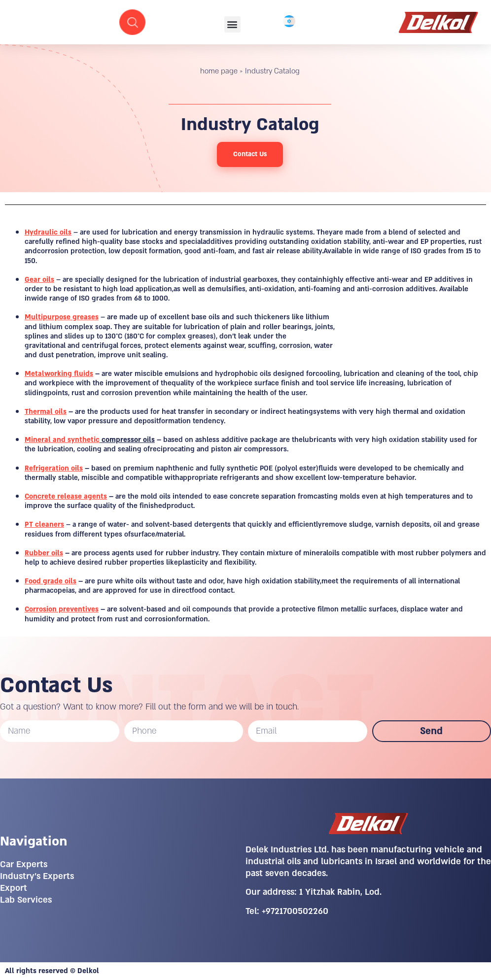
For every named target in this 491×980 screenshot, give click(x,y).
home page (219, 71)
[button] (232, 24)
